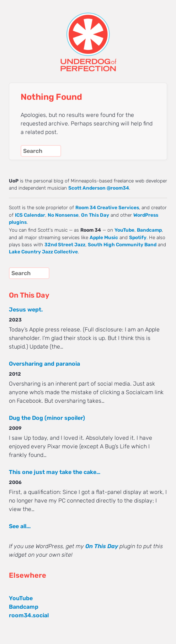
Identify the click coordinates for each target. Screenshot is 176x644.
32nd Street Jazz (65, 244)
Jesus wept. (26, 310)
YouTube (124, 230)
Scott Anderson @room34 (99, 188)
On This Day (95, 215)
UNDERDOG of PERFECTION (88, 36)
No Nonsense (63, 215)
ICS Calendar (30, 215)
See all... (20, 526)
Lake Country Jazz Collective (43, 252)
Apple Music (104, 237)
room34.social (29, 615)
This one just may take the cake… (55, 472)
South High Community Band (122, 244)
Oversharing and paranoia (44, 364)
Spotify (138, 237)
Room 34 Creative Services (107, 207)
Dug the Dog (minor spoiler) (47, 418)
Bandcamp (149, 230)
